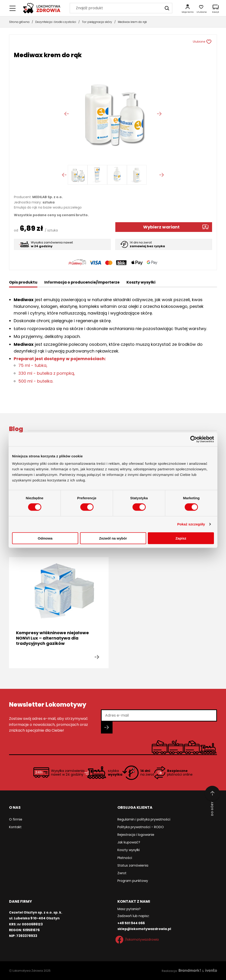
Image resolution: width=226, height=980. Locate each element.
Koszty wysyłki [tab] (141, 282)
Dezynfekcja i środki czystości (56, 22)
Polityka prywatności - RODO (141, 827)
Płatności (125, 858)
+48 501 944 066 (131, 923)
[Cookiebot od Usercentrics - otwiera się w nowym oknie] (194, 439)
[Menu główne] (13, 8)
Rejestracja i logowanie (136, 835)
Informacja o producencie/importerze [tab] (82, 282)
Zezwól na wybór (113, 538)
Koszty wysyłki (129, 850)
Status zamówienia (133, 865)
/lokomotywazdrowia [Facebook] (138, 940)
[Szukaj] (167, 8)
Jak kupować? (129, 842)
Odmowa (45, 538)
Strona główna (19, 22)
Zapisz (181, 538)
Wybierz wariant (161, 227)
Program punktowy (133, 881)
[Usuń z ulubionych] (211, 42)
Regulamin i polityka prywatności (144, 819)
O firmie (16, 819)
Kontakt (15, 827)
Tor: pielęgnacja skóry (97, 22)
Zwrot (122, 873)
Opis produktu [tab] (23, 282)
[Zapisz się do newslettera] (107, 727)
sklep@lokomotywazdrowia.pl (144, 929)
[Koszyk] (216, 8)
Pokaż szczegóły (191, 524)
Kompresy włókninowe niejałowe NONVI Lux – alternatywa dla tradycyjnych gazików (52, 638)
